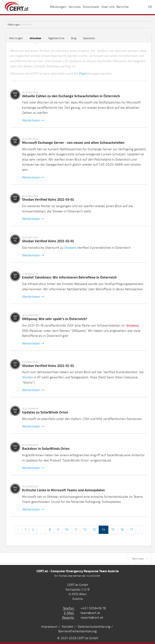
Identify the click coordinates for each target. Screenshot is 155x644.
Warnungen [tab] (16, 38)
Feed (83, 74)
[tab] (36, 38)
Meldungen (14, 25)
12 (85, 530)
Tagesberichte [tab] (56, 38)
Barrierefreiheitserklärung (77, 631)
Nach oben (140, 559)
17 (131, 530)
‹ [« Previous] (18, 530)
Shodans (70, 248)
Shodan (27, 377)
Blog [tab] (74, 38)
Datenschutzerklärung (94, 627)
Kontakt (68, 627)
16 (122, 530)
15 (113, 530)
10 (67, 530)
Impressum (49, 627)
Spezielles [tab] (89, 38)
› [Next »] (139, 530)
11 (76, 530)
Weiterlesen (33, 120)
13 (94, 530)
